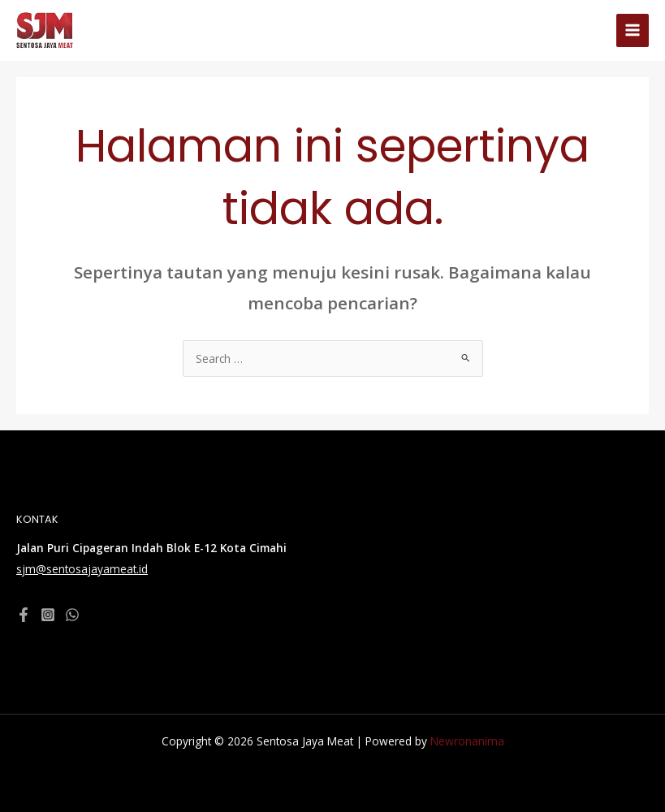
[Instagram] (48, 615)
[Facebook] (24, 615)
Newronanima (467, 741)
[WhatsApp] (72, 615)
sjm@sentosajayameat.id (82, 569)
